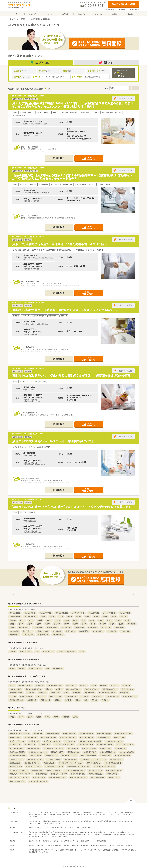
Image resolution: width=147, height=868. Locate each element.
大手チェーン (41, 696)
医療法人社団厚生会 (96, 774)
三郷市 (67, 624)
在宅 (86, 700)
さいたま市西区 (15, 613)
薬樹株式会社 (38, 734)
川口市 (61, 616)
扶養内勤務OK (89, 693)
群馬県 (30, 717)
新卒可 (94, 685)
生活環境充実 (32, 700)
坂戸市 (84, 624)
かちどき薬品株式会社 (122, 756)
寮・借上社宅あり (127, 689)
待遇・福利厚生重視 (58, 828)
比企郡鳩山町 (28, 631)
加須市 (105, 616)
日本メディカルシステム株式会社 (90, 741)
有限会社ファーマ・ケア (59, 774)
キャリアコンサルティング (70, 841)
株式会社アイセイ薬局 (48, 737)
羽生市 (31, 620)
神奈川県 (66, 717)
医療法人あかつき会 (95, 770)
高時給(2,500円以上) (91, 689)
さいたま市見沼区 (62, 613)
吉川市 (121, 624)
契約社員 (22, 668)
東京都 (56, 717)
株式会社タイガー (116, 759)
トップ (12, 19)
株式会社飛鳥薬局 (53, 734)
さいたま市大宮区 (45, 613)
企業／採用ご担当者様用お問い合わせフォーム (44, 823)
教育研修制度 (101, 841)
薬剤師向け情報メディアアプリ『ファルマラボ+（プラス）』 (48, 836)
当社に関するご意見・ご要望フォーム (82, 821)
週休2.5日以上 (71, 685)
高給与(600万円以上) (73, 689)
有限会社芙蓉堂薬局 (86, 734)
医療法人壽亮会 (36, 756)
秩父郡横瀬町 (57, 631)
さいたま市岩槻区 (31, 616)
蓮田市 (75, 624)
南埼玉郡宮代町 (28, 635)
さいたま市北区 (30, 613)
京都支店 (94, 845)
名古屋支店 (85, 845)
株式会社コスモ (119, 737)
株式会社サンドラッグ (35, 759)
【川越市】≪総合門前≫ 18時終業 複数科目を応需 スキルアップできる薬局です (65, 310)
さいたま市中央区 (78, 613)
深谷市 (49, 620)
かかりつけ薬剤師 (26, 696)
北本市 (39, 624)
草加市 (67, 620)
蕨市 (83, 620)
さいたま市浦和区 (109, 613)
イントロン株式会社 (16, 748)
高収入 (78, 700)
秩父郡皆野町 (71, 631)
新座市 (12, 624)
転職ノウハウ (124, 832)
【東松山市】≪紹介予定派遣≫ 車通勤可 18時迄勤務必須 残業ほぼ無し (59, 244)
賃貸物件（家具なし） (16, 700)
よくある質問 (99, 812)
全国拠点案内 (87, 812)
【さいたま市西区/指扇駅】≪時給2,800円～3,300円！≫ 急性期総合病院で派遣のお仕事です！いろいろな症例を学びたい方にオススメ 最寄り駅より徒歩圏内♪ (73, 105)
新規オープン (55, 693)
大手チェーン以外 (56, 696)
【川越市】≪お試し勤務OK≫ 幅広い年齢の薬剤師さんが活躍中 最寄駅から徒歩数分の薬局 (71, 375)
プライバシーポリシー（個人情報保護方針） (120, 812)
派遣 (47, 668)
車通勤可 (59, 689)
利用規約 (103, 814)
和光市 (127, 620)
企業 (37, 652)
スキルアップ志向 (43, 828)
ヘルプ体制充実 (71, 696)
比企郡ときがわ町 (42, 631)
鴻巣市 (40, 620)
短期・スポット (46, 700)
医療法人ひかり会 (74, 752)
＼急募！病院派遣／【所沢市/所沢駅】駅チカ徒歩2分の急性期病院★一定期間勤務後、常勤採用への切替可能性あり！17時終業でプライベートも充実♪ (72, 177)
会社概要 (122, 9)
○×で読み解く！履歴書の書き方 (39, 832)
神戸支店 (112, 845)
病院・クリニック (26, 652)
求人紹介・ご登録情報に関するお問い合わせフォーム (115, 821)
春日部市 (13, 620)
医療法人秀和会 (42, 774)
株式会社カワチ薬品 (54, 759)
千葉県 (47, 717)
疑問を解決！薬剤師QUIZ (66, 834)
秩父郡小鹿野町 (98, 631)
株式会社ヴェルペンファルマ (19, 734)
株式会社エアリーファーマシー (104, 767)
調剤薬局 (13, 652)
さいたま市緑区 (15, 616)
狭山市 (22, 620)
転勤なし (49, 689)
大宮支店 (49, 845)
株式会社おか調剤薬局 (17, 752)
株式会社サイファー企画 (123, 734)
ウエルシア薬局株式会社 (125, 745)
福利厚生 (55, 841)
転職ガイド (102, 832)
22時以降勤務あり (112, 696)
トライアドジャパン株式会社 (64, 745)
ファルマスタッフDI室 (48, 834)
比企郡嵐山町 (93, 627)
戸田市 (92, 620)
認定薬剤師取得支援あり (107, 693)
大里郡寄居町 (14, 635)
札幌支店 (32, 845)
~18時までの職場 (15, 689)
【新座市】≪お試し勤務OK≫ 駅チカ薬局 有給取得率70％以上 (54, 441)
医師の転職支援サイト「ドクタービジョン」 (43, 850)
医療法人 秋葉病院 (89, 748)
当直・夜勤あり (97, 696)
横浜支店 (75, 845)
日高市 (112, 624)
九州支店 (129, 845)
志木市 (118, 620)
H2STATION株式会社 (127, 752)
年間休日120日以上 (25, 685)
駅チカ (12, 685)
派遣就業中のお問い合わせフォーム (55, 821)
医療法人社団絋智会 (104, 734)
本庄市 (114, 616)
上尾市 (58, 620)
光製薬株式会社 (37, 770)
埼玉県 (23, 19)
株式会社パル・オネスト (68, 737)
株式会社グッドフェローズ (19, 770)
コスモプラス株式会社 (85, 745)
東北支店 (40, 845)
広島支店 (120, 845)
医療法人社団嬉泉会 (53, 770)
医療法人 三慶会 (57, 752)
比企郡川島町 (119, 627)
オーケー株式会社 (16, 767)
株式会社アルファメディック (54, 748)
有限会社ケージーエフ (69, 756)
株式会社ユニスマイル (34, 767)
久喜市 (30, 624)
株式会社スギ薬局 (34, 748)
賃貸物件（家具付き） (130, 696)
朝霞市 (109, 620)
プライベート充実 (73, 828)
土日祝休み (40, 685)
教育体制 (46, 841)
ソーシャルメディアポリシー (59, 814)
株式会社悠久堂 (49, 763)
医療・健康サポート (88, 841)
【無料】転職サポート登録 (124, 4)
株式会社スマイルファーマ (38, 752)
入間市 (100, 620)
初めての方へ (33, 812)
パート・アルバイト (35, 668)
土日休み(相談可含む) (55, 685)
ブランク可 (114, 685)
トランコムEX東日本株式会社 (74, 770)
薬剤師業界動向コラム (84, 834)
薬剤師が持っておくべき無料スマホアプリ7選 (119, 834)
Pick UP (31, 828)
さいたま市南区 (125, 613)
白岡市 (12, 627)
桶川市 (21, 624)
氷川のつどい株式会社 (17, 781)
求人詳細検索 (66, 812)
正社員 (12, 668)
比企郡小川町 (106, 627)
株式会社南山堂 (120, 748)
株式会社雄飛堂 (30, 745)
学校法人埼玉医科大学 (58, 777)
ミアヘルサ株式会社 (93, 763)
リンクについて (114, 814)
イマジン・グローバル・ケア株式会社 (70, 763)
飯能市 (96, 616)
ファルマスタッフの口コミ (49, 812)
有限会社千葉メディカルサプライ (78, 767)
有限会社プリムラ (51, 756)
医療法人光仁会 (70, 741)
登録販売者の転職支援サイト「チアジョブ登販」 (119, 850)
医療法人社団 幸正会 (114, 770)
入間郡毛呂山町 (52, 627)
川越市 (43, 616)
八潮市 (47, 624)
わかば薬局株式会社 (87, 737)
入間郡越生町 (66, 627)
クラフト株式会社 (31, 737)
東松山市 (123, 616)
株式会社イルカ (34, 741)
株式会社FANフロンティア (54, 767)
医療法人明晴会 (112, 774)
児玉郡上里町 (125, 631)
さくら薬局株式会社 (78, 774)
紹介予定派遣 (58, 668)
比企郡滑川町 (79, 627)
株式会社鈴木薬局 (69, 734)
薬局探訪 (98, 834)
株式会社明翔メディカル (78, 777)
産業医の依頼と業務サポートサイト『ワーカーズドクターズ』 (80, 850)
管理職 (66, 693)
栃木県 (21, 717)
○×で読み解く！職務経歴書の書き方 (65, 832)
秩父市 (78, 616)
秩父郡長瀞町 (84, 631)
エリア (41, 63)
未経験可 (103, 685)
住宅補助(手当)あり (16, 693)
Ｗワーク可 (126, 685)
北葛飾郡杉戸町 (43, 635)
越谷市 (75, 620)
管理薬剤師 (77, 693)
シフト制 (13, 696)
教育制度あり (124, 693)
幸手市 (93, 624)
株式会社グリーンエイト (114, 741)
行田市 (70, 616)
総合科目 (68, 700)
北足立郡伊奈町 (24, 627)
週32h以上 (84, 685)
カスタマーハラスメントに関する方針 (84, 814)
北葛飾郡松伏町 (58, 635)
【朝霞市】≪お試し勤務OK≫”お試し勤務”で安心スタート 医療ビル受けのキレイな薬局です (71, 507)
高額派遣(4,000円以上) (110, 689)
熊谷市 (52, 616)
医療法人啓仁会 (15, 763)
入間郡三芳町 (38, 627)
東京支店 (66, 845)
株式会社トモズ (45, 745)
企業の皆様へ (110, 9)
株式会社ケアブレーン (32, 763)
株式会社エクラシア (98, 777)
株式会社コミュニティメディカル (21, 774)
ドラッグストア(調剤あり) (66, 652)
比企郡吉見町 (14, 631)
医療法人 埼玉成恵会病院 (38, 781)
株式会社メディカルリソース (38, 852)
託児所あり (31, 693)
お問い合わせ (135, 9)
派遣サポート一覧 (35, 841)
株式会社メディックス (17, 741)
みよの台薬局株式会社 (108, 752)
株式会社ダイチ (15, 745)
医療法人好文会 (73, 748)
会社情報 (76, 812)
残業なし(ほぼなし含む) (33, 689)
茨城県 (12, 717)
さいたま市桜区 (94, 613)
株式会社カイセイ (90, 752)
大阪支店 (103, 845)
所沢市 (87, 616)
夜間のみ (58, 700)
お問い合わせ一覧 (35, 821)
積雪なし (95, 700)
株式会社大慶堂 (105, 748)
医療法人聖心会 (15, 737)
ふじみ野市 (131, 624)
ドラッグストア (48, 652)
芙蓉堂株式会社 (105, 756)
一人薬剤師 (84, 696)
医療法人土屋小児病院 (88, 756)
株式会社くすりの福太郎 (52, 741)
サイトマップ (127, 814)
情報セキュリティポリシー (37, 814)
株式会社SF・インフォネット (19, 777)
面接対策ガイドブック (88, 832)
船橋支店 (58, 845)
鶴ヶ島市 (103, 624)
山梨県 (75, 717)
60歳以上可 (43, 693)
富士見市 (57, 624)
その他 (82, 652)
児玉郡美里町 (112, 631)
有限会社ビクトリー (16, 759)
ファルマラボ (113, 832)
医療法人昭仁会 (114, 777)
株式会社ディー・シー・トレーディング (93, 759)
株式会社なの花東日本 (105, 745)
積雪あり (105, 700)
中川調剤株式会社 (104, 737)
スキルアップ (33, 834)
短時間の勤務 (86, 828)
